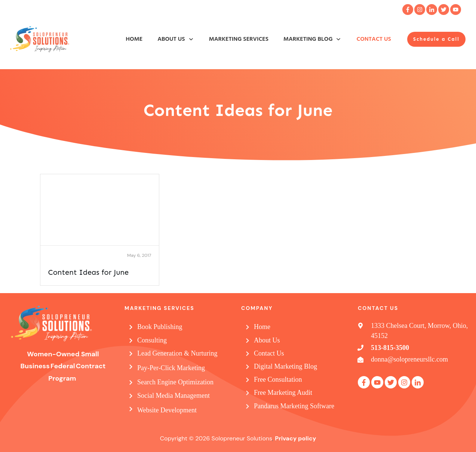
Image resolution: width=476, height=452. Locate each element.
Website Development (167, 410)
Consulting (152, 340)
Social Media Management (173, 396)
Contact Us (269, 353)
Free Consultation (278, 379)
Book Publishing (160, 327)
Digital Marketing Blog (285, 366)
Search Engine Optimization (175, 382)
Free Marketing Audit (283, 393)
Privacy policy (295, 438)
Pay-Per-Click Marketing (171, 368)
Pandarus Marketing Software (294, 406)
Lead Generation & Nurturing (177, 353)
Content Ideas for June (89, 272)
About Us (267, 340)
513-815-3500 (390, 348)
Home (262, 327)
